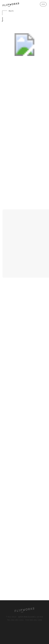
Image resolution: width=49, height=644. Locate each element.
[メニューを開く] (43, 4)
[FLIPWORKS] (25, 610)
